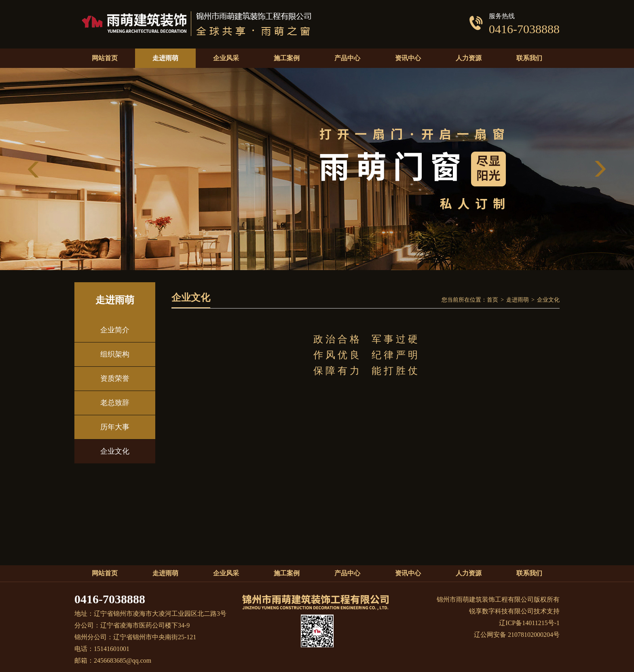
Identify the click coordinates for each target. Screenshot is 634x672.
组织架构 (115, 354)
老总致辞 (115, 403)
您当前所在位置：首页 (470, 300)
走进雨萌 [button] (165, 58)
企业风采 (226, 573)
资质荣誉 (115, 378)
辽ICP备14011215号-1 (529, 623)
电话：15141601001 (102, 649)
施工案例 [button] (287, 58)
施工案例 (287, 573)
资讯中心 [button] (408, 58)
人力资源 (469, 573)
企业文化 (115, 451)
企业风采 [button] (226, 58)
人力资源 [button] (469, 58)
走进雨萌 (518, 300)
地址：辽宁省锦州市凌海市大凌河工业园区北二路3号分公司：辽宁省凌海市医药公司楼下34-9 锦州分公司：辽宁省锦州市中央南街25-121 (150, 625)
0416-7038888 (110, 599)
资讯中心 (408, 573)
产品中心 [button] (347, 58)
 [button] (34, 169)
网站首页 (105, 58)
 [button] (600, 169)
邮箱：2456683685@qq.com (113, 660)
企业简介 (115, 330)
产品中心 (347, 573)
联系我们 (529, 58)
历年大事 (115, 427)
